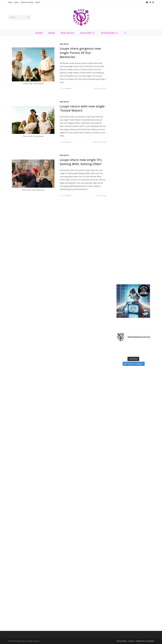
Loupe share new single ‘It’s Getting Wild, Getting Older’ (81, 162)
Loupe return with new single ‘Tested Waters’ (82, 108)
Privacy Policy (121, 641)
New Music (64, 44)
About (16, 2)
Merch (38, 2)
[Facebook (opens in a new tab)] (147, 2)
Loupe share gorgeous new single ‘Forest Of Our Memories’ (80, 53)
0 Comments (67, 89)
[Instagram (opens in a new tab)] (153, 2)
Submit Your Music (27, 2)
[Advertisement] (133, 125)
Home (10, 2)
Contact (131, 641)
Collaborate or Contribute (145, 641)
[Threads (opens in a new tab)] (150, 2)
